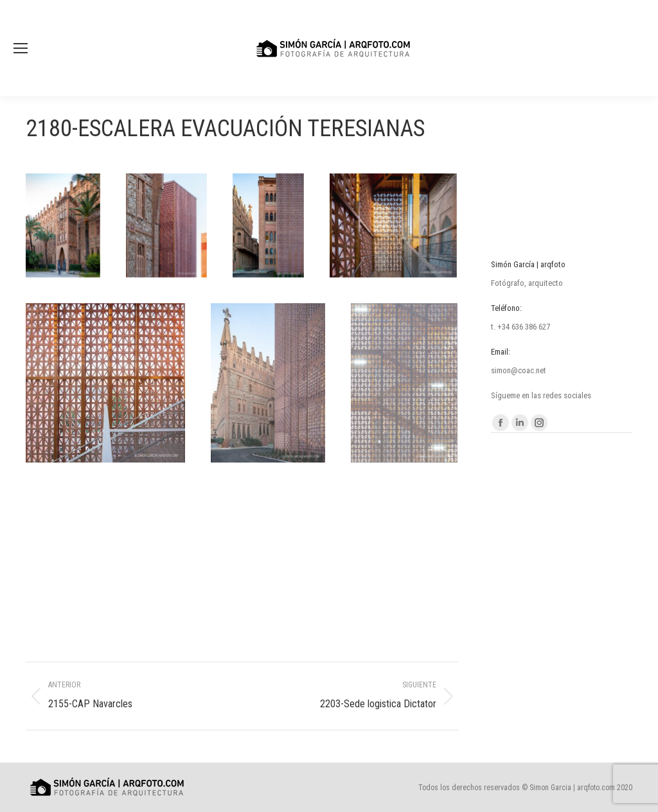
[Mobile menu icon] (21, 48)
